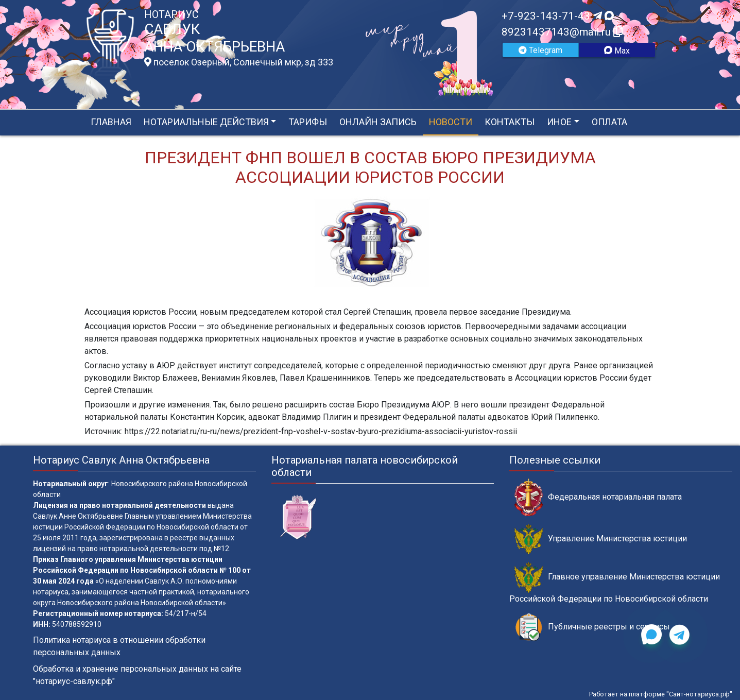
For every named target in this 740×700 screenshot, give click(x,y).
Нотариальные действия (206, 122)
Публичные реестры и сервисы (592, 627)
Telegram (540, 50)
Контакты (510, 122)
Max (617, 51)
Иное (559, 122)
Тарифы (308, 122)
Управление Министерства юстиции (601, 539)
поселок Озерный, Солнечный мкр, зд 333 (239, 62)
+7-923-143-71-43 (558, 16)
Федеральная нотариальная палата (598, 497)
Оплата (609, 122)
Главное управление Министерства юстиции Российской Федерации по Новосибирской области (615, 583)
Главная (111, 122)
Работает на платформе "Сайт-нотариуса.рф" (661, 694)
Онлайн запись (378, 122)
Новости (451, 122)
